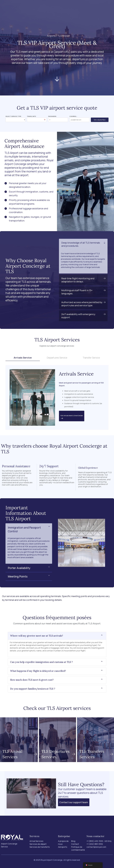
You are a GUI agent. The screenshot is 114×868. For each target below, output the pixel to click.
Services (33, 6)
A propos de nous (61, 6)
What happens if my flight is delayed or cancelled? (38, 671)
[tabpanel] (57, 397)
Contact (81, 6)
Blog (73, 6)
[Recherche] (90, 6)
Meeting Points (18, 576)
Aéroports (46, 6)
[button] (83, 244)
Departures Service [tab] (57, 358)
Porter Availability (19, 568)
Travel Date (31, 116)
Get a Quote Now (100, 120)
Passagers (52, 116)
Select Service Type (13, 116)
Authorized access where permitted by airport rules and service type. (82, 304)
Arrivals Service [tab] (23, 358)
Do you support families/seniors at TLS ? (33, 689)
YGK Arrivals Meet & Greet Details (72, 417)
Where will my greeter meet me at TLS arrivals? (37, 636)
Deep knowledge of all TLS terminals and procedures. (81, 244)
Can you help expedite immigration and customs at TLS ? (41, 662)
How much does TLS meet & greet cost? (32, 680)
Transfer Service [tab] (91, 358)
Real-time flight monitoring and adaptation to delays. (78, 280)
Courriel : (73, 116)
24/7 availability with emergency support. (78, 316)
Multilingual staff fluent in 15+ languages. (77, 292)
